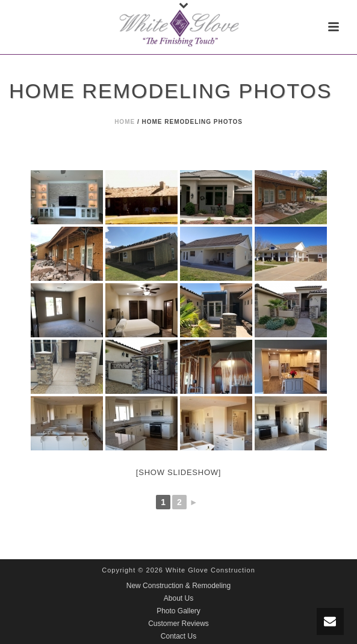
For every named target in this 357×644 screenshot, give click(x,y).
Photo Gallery (178, 611)
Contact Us (178, 636)
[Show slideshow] (178, 472)
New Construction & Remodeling (178, 586)
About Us (178, 598)
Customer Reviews (178, 624)
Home (125, 122)
